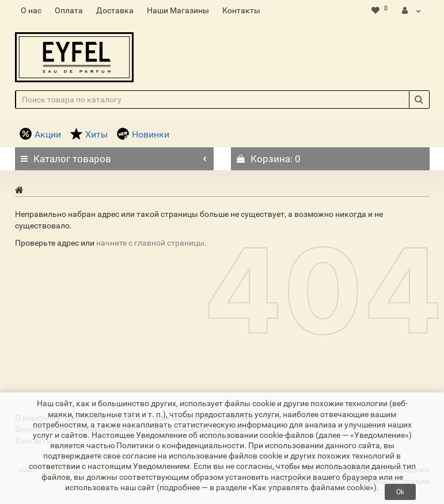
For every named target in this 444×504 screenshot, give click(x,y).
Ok (400, 492)
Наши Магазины (178, 10)
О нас (31, 10)
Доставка (115, 10)
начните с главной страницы (150, 243)
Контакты (241, 10)
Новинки (143, 134)
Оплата (69, 10)
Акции (40, 134)
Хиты (89, 134)
